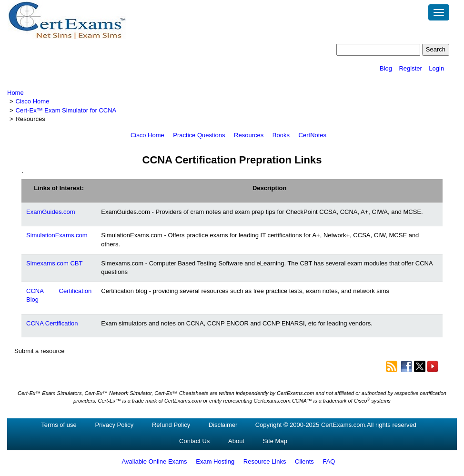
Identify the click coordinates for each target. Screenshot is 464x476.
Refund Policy (171, 425)
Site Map (275, 441)
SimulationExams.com (57, 235)
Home (15, 93)
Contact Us (194, 441)
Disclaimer (223, 425)
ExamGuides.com (51, 212)
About (236, 441)
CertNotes (313, 135)
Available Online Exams (155, 461)
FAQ (329, 461)
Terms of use (59, 425)
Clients (304, 461)
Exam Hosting (215, 461)
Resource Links (265, 461)
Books (281, 135)
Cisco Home (33, 101)
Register (410, 68)
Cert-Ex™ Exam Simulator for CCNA (66, 110)
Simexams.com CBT (54, 263)
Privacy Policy (114, 425)
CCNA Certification (52, 323)
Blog (386, 68)
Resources (249, 135)
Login (436, 68)
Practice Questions (199, 135)
